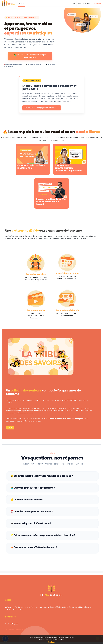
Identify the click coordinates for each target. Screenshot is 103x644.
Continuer (51, 642)
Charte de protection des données (51, 639)
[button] (74, 3)
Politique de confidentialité (15, 630)
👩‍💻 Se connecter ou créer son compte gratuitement (30, 56)
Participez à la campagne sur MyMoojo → (42, 108)
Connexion (97, 3)
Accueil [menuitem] (22, 3)
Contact (10, 428)
